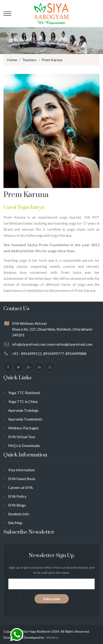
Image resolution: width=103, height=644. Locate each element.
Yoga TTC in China (23, 401)
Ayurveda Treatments (25, 419)
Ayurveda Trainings (23, 410)
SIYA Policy (17, 496)
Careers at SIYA (20, 487)
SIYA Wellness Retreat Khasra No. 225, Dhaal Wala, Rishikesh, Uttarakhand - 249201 (53, 329)
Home (12, 60)
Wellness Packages (23, 428)
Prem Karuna (52, 60)
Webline (52, 637)
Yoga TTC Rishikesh (24, 393)
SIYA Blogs (17, 505)
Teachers (29, 60)
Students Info (19, 514)
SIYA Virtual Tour (22, 437)
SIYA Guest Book (22, 479)
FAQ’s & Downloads (24, 445)
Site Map (15, 523)
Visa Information (21, 470)
